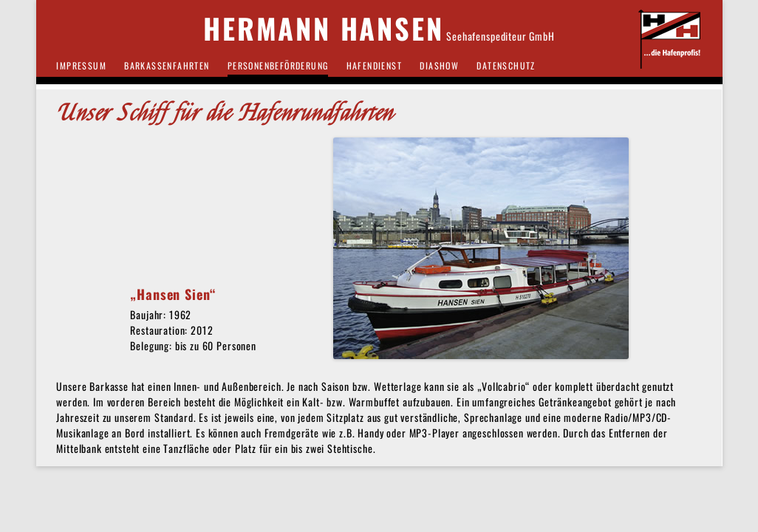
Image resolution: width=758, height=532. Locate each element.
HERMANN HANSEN (323, 28)
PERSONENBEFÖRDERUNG (278, 65)
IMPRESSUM (81, 65)
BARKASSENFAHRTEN (167, 65)
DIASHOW (439, 65)
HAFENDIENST (374, 65)
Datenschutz (506, 65)
